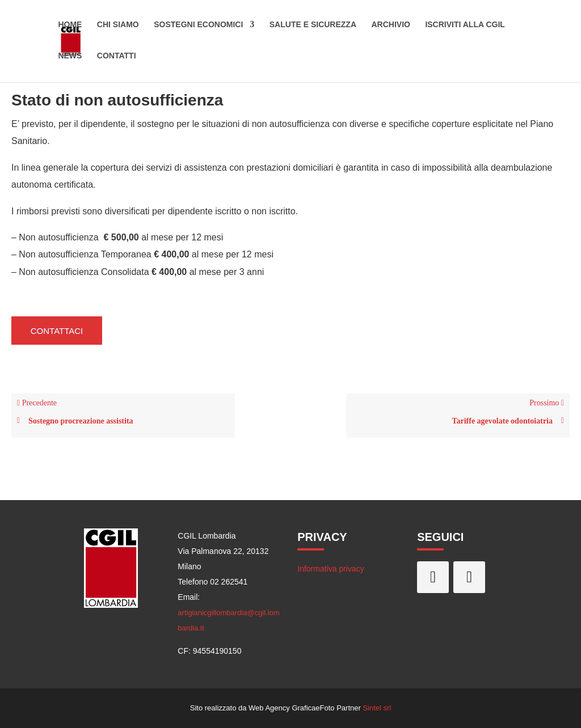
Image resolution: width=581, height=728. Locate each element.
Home (70, 27)
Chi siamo (118, 27)
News (70, 58)
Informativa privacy (331, 569)
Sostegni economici (198, 27)
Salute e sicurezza (313, 27)
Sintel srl (377, 708)
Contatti (117, 58)
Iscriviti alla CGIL (465, 27)
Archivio (390, 27)
